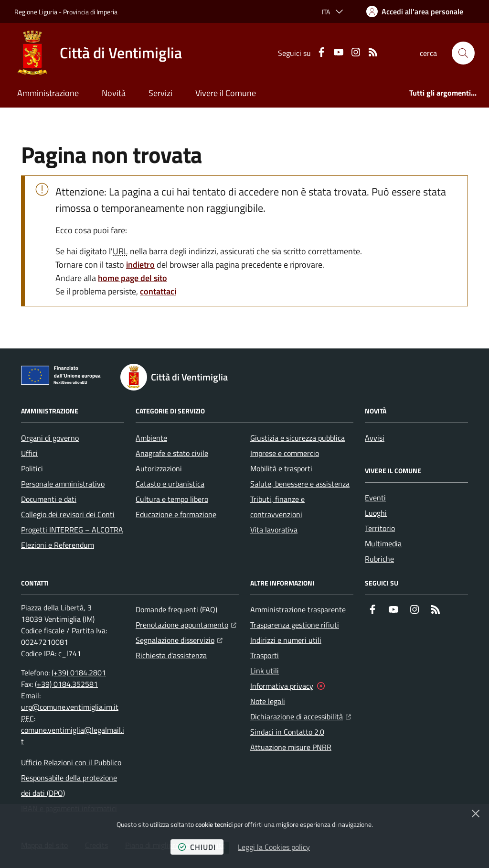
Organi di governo (50, 438)
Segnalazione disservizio (179, 639)
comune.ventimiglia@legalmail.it (73, 736)
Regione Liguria (36, 12)
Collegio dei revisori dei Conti (68, 514)
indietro (140, 265)
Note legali (268, 701)
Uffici (29, 453)
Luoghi (376, 513)
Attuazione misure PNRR (291, 747)
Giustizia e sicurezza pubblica (298, 438)
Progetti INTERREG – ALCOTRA (72, 530)
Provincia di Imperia (90, 12)
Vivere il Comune (226, 93)
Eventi (375, 498)
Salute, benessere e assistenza (300, 484)
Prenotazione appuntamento (186, 624)
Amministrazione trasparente (298, 609)
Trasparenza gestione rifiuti (295, 625)
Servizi (160, 93)
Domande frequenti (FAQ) (176, 609)
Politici (32, 468)
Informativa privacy (282, 686)
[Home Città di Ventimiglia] (98, 53)
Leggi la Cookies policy (274, 847)
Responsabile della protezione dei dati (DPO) (69, 785)
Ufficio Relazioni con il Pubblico (71, 762)
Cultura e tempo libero (172, 499)
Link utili (265, 671)
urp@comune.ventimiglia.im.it (70, 707)
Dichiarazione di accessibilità (301, 716)
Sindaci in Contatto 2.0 (287, 732)
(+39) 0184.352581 (66, 684)
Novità (114, 93)
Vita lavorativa (274, 530)
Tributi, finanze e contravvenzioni (277, 507)
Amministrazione (48, 93)
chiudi (197, 847)
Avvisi (375, 438)
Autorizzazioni (159, 468)
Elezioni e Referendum (58, 545)
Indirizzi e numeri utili (286, 640)
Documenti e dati (49, 499)
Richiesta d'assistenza (171, 655)
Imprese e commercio (285, 453)
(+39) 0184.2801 (79, 673)
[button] (463, 53)
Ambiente (151, 438)
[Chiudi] (476, 814)
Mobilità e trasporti (281, 468)
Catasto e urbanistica (170, 484)
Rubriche (379, 559)
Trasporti (265, 655)
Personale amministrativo (63, 484)
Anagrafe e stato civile (172, 453)
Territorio (380, 528)
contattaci (158, 291)
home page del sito (133, 278)
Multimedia (383, 543)
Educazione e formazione (176, 514)
